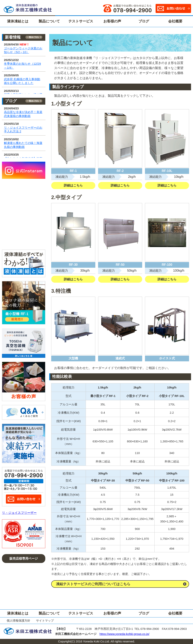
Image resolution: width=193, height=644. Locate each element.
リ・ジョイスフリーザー (19, 513)
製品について (49, 21)
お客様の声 (112, 21)
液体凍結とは (18, 21)
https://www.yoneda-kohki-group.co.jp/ (124, 634)
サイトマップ (45, 620)
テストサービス (81, 21)
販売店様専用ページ (24, 559)
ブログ (144, 21)
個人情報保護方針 (19, 620)
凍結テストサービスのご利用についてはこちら (93, 584)
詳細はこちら (73, 185)
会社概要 (175, 21)
